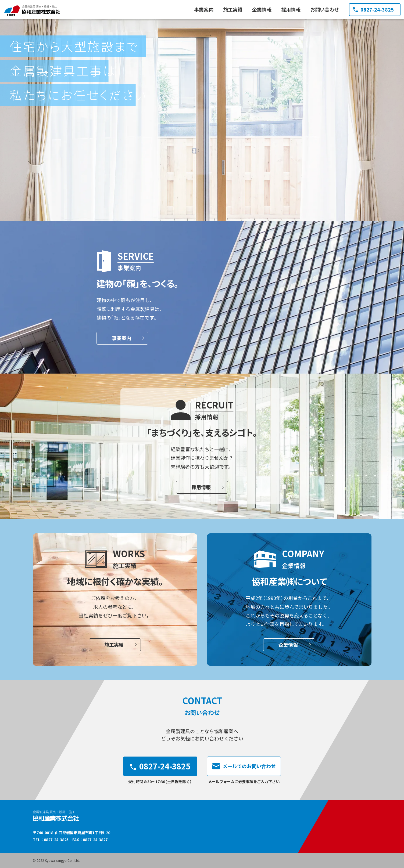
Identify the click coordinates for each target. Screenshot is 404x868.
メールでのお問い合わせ (244, 766)
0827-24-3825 (373, 10)
